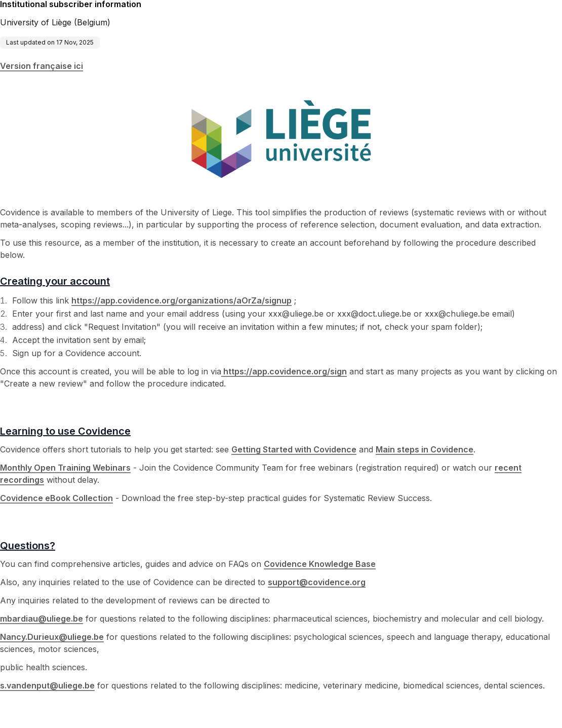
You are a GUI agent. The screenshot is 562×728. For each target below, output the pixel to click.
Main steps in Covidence (425, 449)
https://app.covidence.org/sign (284, 371)
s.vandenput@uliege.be (47, 685)
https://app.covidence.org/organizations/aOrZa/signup (182, 300)
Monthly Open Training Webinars (65, 468)
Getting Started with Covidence (294, 449)
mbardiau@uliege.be (42, 619)
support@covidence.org (317, 582)
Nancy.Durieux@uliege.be (52, 637)
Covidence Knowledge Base (320, 564)
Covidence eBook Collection (56, 498)
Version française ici (42, 66)
